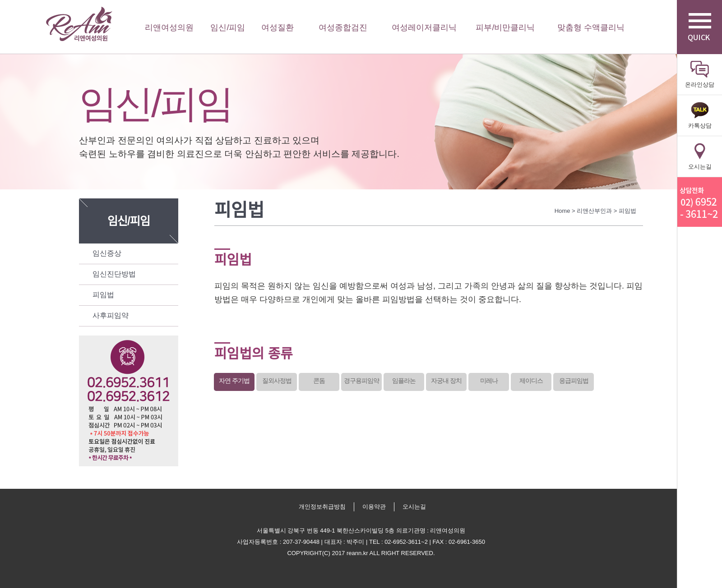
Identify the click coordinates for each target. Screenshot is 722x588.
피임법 (103, 295)
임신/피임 (228, 28)
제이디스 (531, 381)
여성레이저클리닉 (424, 28)
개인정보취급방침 (322, 507)
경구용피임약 (361, 381)
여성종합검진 (343, 28)
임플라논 (404, 381)
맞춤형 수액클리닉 (591, 28)
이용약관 (374, 507)
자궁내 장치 (446, 381)
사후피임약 (111, 315)
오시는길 (414, 507)
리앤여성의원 (79, 24)
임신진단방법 (114, 274)
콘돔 (319, 381)
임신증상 (107, 253)
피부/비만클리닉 (505, 28)
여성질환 (278, 28)
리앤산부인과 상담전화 (700, 202)
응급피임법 (574, 381)
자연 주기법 (234, 381)
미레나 (489, 381)
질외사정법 (277, 381)
